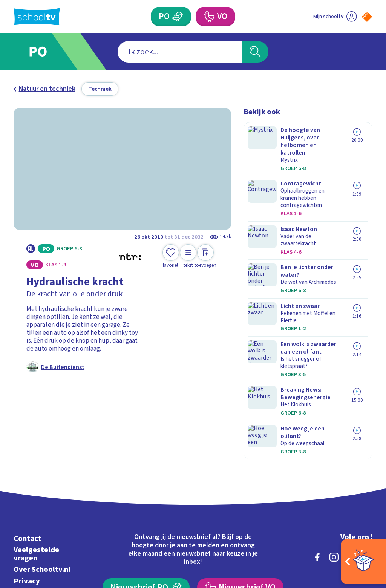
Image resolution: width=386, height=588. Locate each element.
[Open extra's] (363, 562)
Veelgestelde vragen (36, 459)
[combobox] (180, 52)
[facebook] (317, 462)
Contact (28, 443)
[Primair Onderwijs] (178, 17)
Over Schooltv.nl (42, 474)
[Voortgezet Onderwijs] (208, 17)
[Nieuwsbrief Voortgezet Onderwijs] (240, 493)
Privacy (27, 486)
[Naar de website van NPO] (367, 17)
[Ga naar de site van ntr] (361, 529)
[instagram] (334, 462)
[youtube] (367, 462)
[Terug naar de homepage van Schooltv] (37, 17)
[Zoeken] (255, 52)
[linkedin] (351, 462)
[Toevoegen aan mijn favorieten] (171, 256)
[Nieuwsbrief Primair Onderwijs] (146, 493)
